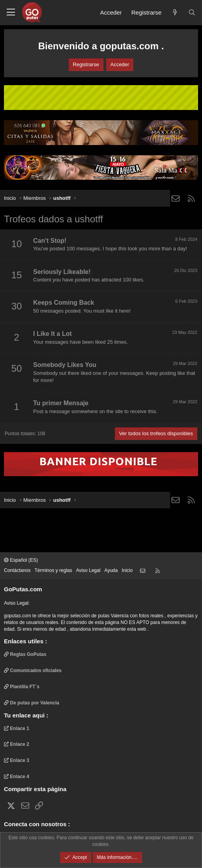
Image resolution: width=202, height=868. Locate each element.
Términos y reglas (53, 570)
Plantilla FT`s (22, 687)
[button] (11, 13)
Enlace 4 (17, 777)
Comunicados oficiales (33, 671)
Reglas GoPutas (25, 654)
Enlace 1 (17, 728)
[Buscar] (192, 12)
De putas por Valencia (32, 703)
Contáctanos (17, 570)
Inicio (127, 570)
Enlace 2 (17, 744)
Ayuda (111, 570)
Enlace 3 (17, 760)
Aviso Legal (88, 570)
